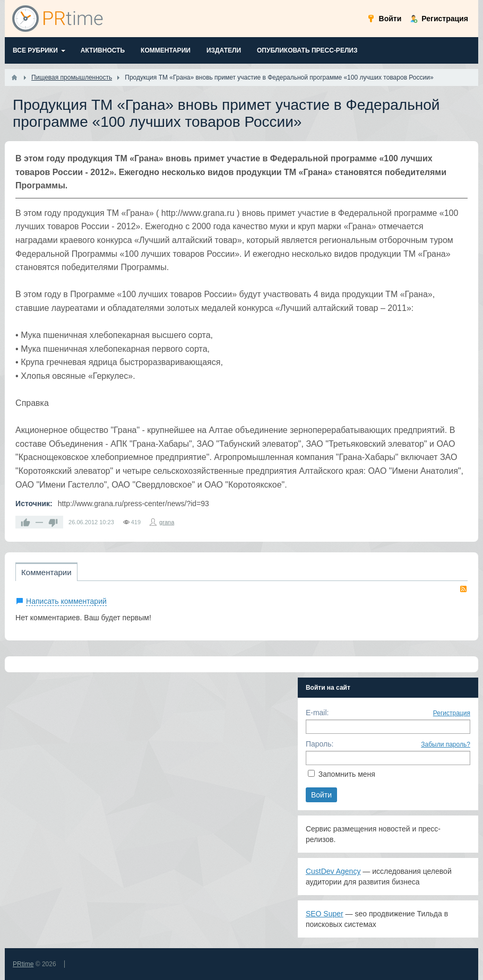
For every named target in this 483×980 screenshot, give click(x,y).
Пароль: (320, 744)
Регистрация (452, 713)
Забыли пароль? (446, 744)
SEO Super (325, 914)
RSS (463, 589)
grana (167, 522)
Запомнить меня (347, 774)
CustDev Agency (333, 871)
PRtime (23, 964)
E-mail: (317, 713)
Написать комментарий (66, 601)
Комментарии (46, 572)
